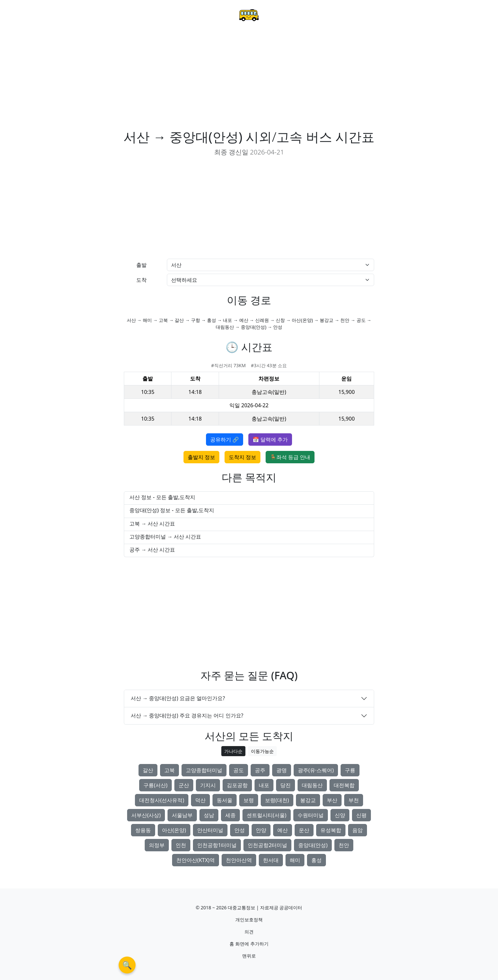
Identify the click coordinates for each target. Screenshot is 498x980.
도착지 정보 (242, 457)
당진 (286, 785)
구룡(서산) (155, 785)
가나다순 (233, 751)
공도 (239, 770)
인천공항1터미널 (217, 845)
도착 (141, 280)
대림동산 (312, 785)
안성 (240, 830)
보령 (249, 800)
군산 (184, 785)
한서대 (271, 860)
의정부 (157, 845)
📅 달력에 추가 (270, 440)
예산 (283, 830)
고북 (169, 770)
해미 (295, 860)
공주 (260, 770)
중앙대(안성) (313, 845)
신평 (361, 815)
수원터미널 (311, 815)
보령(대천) (277, 800)
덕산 (200, 800)
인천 (181, 845)
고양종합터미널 (204, 770)
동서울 (225, 800)
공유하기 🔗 (225, 440)
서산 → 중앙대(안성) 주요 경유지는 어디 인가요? (187, 715)
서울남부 (182, 815)
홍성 (316, 860)
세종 (230, 815)
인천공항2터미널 (267, 845)
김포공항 (237, 785)
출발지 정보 (201, 457)
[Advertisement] (249, 80)
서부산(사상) (146, 815)
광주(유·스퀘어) (316, 770)
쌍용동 (143, 830)
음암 (358, 830)
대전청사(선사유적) (162, 800)
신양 (340, 815)
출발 (141, 265)
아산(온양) (174, 830)
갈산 (148, 770)
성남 (209, 815)
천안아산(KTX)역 (196, 860)
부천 (354, 800)
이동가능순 (262, 751)
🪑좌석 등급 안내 (290, 457)
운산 (304, 830)
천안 (344, 845)
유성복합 (331, 830)
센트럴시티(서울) (267, 815)
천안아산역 (239, 860)
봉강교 (308, 800)
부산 (332, 800)
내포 (264, 785)
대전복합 (344, 785)
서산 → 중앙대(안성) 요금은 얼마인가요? (178, 698)
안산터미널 (210, 830)
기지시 (208, 785)
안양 (261, 830)
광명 (282, 770)
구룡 (350, 770)
